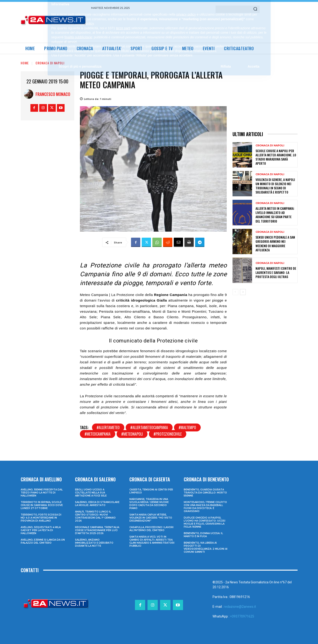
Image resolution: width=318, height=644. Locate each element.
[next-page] (243, 292)
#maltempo (187, 427)
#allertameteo (108, 427)
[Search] (255, 9)
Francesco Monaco (53, 94)
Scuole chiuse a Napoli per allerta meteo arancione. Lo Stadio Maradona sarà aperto (276, 157)
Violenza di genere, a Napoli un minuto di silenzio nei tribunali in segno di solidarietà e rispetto (275, 186)
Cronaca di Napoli (50, 63)
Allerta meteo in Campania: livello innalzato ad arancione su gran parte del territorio (275, 215)
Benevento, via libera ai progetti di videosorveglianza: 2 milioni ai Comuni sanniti (206, 547)
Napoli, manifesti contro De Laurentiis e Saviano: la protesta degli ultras (276, 272)
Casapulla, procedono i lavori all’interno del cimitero (151, 529)
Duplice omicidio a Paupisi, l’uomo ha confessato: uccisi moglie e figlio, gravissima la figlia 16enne (205, 522)
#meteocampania (98, 434)
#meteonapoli (132, 434)
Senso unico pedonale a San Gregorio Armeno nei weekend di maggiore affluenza (275, 243)
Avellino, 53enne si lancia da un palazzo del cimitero (43, 541)
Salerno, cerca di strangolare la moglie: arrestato (97, 504)
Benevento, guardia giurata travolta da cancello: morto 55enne (205, 493)
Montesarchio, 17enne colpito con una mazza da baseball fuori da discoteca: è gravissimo (205, 507)
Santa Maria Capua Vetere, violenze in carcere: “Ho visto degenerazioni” (151, 518)
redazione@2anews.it (240, 607)
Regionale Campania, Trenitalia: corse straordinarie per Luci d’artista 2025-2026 (97, 530)
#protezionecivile (168, 434)
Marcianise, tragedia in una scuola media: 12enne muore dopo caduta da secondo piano (149, 504)
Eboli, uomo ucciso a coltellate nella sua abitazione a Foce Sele (91, 493)
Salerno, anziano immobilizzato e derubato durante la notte (94, 543)
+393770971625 (242, 616)
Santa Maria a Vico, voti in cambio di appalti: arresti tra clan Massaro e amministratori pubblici (152, 541)
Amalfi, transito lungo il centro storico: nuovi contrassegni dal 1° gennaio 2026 (95, 516)
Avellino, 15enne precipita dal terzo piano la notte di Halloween (42, 493)
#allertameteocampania (149, 427)
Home (25, 63)
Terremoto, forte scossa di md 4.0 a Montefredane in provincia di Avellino (41, 518)
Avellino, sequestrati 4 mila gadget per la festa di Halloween (41, 530)
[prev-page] (235, 292)
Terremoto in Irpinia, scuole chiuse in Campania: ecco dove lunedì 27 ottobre (42, 505)
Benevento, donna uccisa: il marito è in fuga (203, 535)
